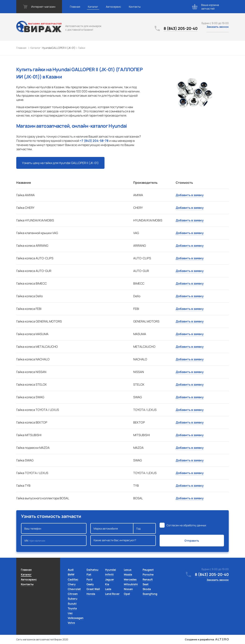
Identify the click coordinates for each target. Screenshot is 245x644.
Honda (91, 594)
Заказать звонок (218, 27)
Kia (107, 584)
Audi (71, 570)
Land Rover (112, 594)
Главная (75, 7)
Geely (90, 584)
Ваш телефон (54, 528)
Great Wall (93, 589)
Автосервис (114, 7)
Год (145, 528)
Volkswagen (76, 618)
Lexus (128, 570)
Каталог (93, 7)
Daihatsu (92, 570)
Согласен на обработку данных (186, 525)
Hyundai (111, 570)
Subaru (73, 599)
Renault (148, 579)
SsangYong (150, 594)
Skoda (147, 589)
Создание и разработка (207, 639)
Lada (108, 589)
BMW (71, 574)
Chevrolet (74, 589)
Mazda (128, 574)
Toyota (72, 608)
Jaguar (110, 579)
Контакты (135, 7)
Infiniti (109, 574)
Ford (89, 579)
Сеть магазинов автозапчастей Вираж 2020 (42, 639)
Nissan (128, 589)
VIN (54, 540)
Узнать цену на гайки (60, 163)
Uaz (70, 613)
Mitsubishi (131, 584)
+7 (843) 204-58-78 (94, 141)
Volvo (71, 623)
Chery (72, 584)
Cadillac (73, 579)
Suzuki (72, 604)
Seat (146, 584)
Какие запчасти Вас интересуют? (123, 540)
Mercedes (130, 579)
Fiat (89, 574)
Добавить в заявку (190, 195)
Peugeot (148, 570)
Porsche (148, 574)
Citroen (73, 594)
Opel (127, 594)
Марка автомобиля (112, 528)
